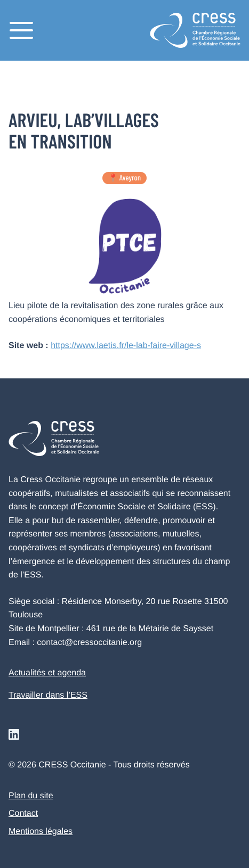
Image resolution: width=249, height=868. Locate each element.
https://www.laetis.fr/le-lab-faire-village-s (126, 346)
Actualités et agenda (47, 673)
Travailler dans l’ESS (48, 695)
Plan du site (31, 796)
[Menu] (21, 30)
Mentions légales (41, 832)
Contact (23, 813)
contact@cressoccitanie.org (89, 643)
